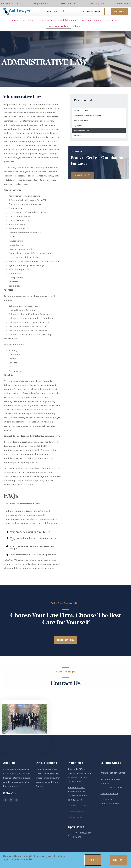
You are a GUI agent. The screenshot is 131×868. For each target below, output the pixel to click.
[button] (32, 504)
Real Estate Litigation (92, 20)
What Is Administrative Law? (25, 504)
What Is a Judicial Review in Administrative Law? (33, 539)
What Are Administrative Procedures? (30, 532)
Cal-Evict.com (123, 3)
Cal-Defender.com (10, 3)
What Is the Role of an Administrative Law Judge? (32, 547)
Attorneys (78, 26)
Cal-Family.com (96, 3)
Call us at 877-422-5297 (80, 806)
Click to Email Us (77, 812)
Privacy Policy (75, 818)
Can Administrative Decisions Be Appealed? (33, 555)
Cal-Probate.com (68, 3)
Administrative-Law (58, 26)
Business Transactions (23, 20)
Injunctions (113, 20)
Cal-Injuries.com (39, 3)
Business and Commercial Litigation (58, 20)
